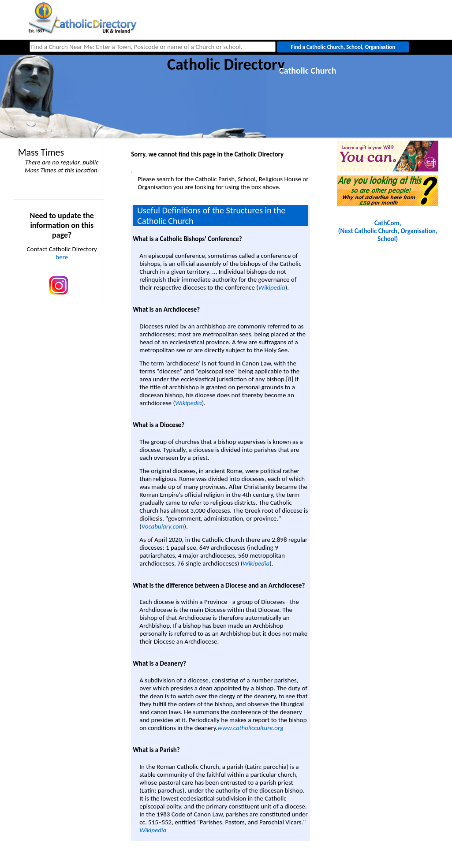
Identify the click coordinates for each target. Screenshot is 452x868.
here (62, 257)
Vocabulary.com (163, 526)
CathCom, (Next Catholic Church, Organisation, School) (388, 231)
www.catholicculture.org (250, 728)
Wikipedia (272, 287)
